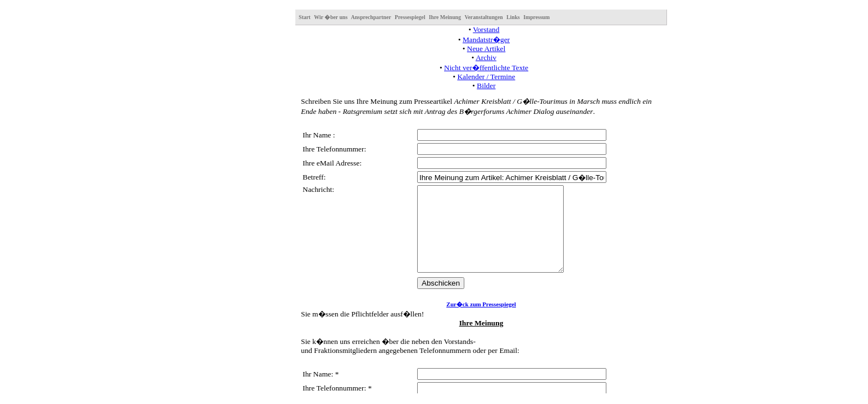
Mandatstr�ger (486, 40)
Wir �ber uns (331, 17)
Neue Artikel (486, 49)
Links (513, 17)
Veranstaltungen (483, 17)
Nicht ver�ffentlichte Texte (486, 68)
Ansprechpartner (371, 17)
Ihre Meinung (445, 17)
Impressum (536, 17)
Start (305, 17)
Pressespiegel (410, 17)
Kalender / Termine (486, 77)
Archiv (486, 58)
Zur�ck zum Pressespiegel (481, 321)
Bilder (486, 86)
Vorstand (486, 29)
